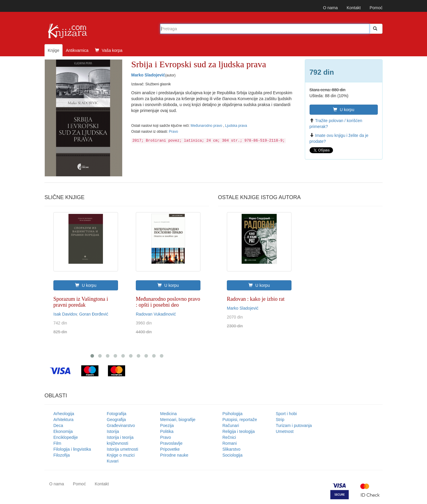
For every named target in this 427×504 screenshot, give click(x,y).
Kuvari (113, 461)
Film (57, 443)
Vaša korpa (109, 50)
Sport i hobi (286, 414)
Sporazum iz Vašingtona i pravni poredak (81, 302)
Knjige (54, 50)
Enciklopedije (66, 437)
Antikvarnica (77, 50)
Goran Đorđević (94, 314)
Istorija (113, 431)
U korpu (344, 110)
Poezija (167, 425)
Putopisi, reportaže (240, 420)
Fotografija (117, 414)
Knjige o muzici (121, 455)
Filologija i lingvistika (72, 449)
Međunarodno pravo (207, 126)
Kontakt (354, 8)
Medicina (168, 414)
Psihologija (232, 414)
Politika (167, 431)
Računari (231, 425)
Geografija (116, 420)
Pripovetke (170, 449)
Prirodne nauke (174, 455)
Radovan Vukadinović (156, 314)
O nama (330, 8)
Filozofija (62, 455)
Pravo (173, 132)
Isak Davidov (65, 314)
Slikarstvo (231, 449)
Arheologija (64, 414)
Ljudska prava (236, 126)
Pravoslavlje (171, 443)
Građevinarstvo (121, 425)
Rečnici (229, 437)
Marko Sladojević (148, 75)
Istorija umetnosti (122, 449)
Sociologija (232, 455)
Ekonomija (63, 431)
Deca (58, 425)
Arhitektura (63, 420)
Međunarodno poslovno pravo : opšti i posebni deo (168, 302)
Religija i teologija (239, 431)
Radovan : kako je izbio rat (256, 299)
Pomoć (376, 8)
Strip (280, 420)
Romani (230, 443)
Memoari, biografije (178, 420)
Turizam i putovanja (294, 425)
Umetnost (285, 431)
